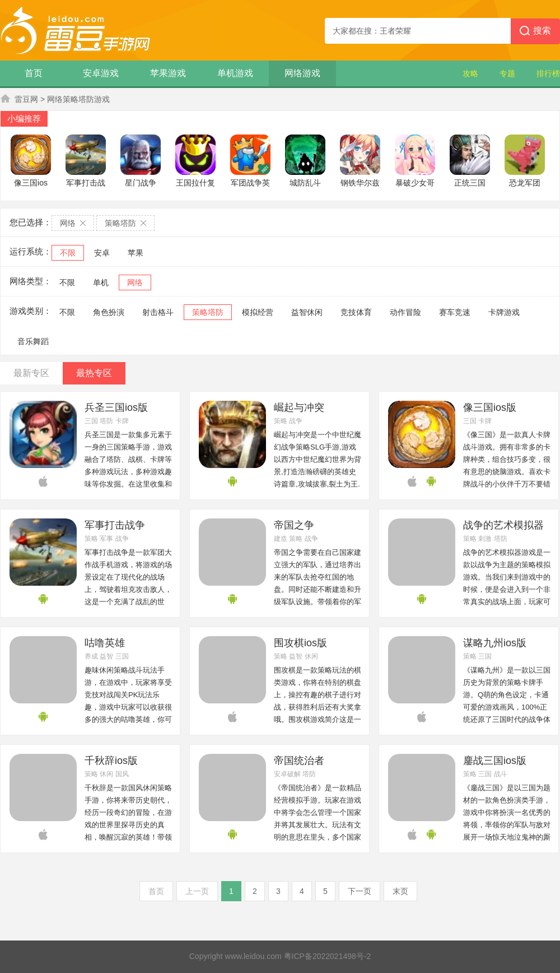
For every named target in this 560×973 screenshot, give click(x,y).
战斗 (501, 774)
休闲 (311, 656)
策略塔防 (208, 312)
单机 (101, 282)
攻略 (470, 73)
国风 (122, 774)
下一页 (360, 891)
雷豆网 (26, 99)
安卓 (102, 253)
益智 (106, 656)
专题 (507, 73)
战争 (296, 421)
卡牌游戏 (504, 312)
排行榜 (548, 73)
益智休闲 (307, 312)
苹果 (136, 253)
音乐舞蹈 (33, 341)
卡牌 (122, 421)
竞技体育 (356, 312)
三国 (91, 421)
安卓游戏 (101, 73)
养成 (91, 656)
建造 (281, 539)
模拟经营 (258, 312)
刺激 (485, 539)
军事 (106, 539)
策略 (281, 421)
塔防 (106, 421)
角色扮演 (109, 312)
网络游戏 (302, 73)
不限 (68, 253)
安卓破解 (287, 774)
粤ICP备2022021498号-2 (328, 956)
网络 (135, 282)
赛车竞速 (455, 312)
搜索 (535, 31)
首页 (34, 73)
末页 (400, 891)
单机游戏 (235, 73)
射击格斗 (158, 312)
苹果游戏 (168, 73)
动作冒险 (405, 312)
